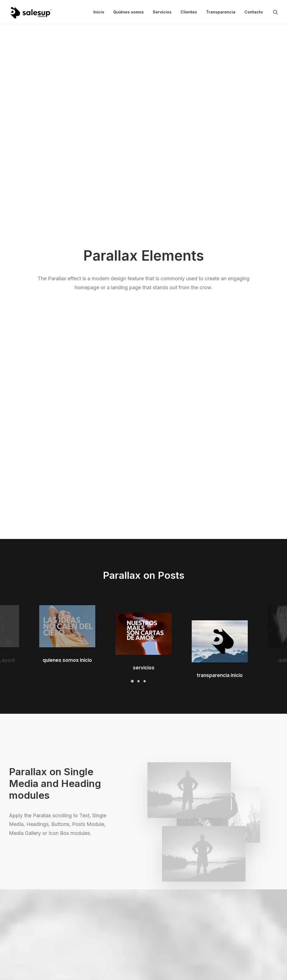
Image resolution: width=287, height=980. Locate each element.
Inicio (99, 12)
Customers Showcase (246, 915)
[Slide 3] (145, 253)
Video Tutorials (169, 915)
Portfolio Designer (26, 916)
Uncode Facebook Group (249, 887)
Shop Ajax (18, 894)
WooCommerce (94, 894)
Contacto (254, 12)
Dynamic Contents (97, 924)
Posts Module (92, 909)
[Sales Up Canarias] (31, 12)
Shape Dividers (93, 939)
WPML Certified (94, 946)
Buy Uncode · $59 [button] (249, 821)
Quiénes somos (129, 12)
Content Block (92, 916)
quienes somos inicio (67, 221)
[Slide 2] (138, 253)
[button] (276, 12)
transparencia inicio (220, 189)
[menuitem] (99, 12)
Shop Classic (21, 887)
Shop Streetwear (25, 924)
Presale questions (172, 943)
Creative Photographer (31, 909)
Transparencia (221, 12)
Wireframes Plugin (96, 902)
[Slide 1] (132, 253)
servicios (144, 205)
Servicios (162, 12)
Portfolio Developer (28, 931)
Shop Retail (20, 902)
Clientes (189, 12)
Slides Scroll (90, 931)
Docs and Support (172, 887)
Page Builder (91, 887)
